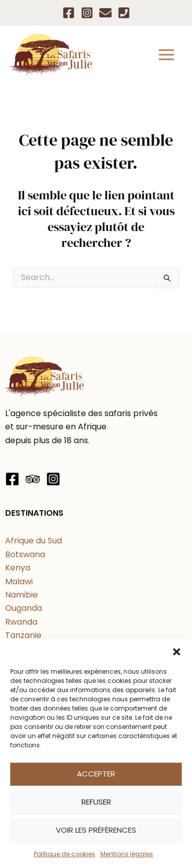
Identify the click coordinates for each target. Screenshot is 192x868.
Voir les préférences (96, 830)
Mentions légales (127, 854)
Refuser (96, 802)
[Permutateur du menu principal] (166, 55)
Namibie (22, 595)
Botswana (25, 554)
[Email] (105, 13)
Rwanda (21, 622)
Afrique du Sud (34, 541)
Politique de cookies (65, 854)
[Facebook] (69, 13)
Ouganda (24, 608)
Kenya (18, 568)
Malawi (19, 581)
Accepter (96, 774)
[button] (177, 652)
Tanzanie (23, 635)
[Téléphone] (124, 13)
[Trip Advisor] (33, 479)
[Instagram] (87, 13)
